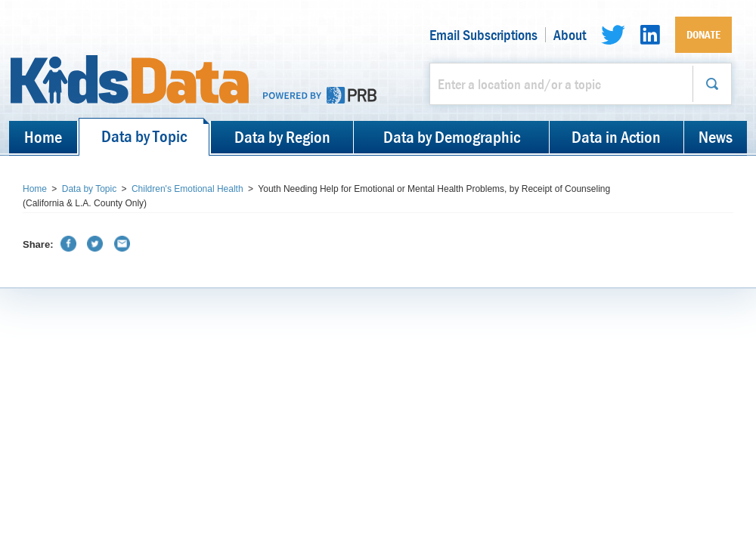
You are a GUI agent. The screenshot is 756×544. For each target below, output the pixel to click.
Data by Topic (144, 136)
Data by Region (282, 137)
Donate (703, 34)
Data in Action (616, 137)
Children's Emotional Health (187, 189)
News (716, 137)
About (570, 35)
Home (43, 137)
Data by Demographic (452, 137)
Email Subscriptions (483, 35)
